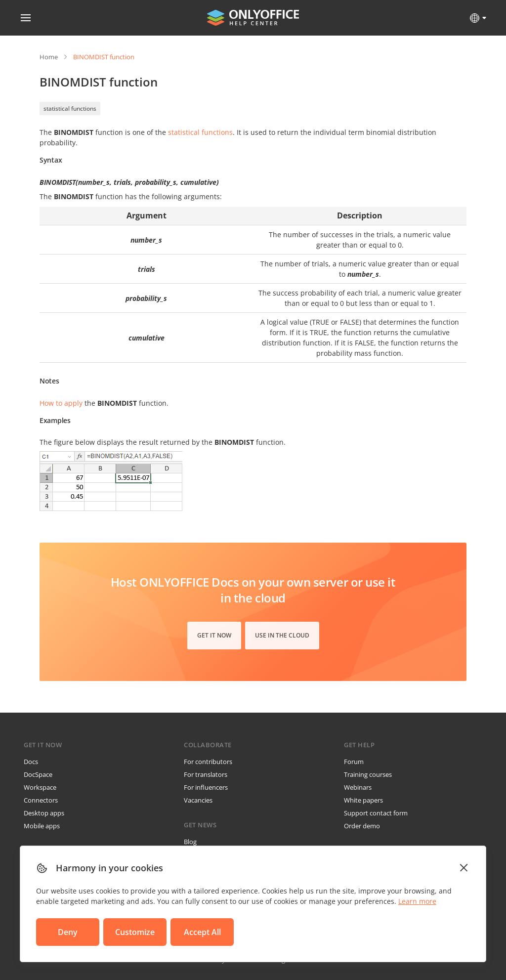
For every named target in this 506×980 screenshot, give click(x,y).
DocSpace (38, 774)
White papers (363, 800)
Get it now (214, 635)
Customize (135, 932)
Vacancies (198, 800)
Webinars (358, 787)
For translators (206, 774)
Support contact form (376, 813)
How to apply (61, 403)
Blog (190, 842)
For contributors (208, 762)
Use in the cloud (282, 635)
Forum (354, 762)
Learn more (417, 901)
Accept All (202, 932)
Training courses (368, 774)
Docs (31, 762)
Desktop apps (44, 813)
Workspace (40, 787)
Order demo (362, 826)
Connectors (41, 800)
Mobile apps (42, 826)
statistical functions (70, 108)
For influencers (206, 787)
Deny (68, 932)
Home (49, 57)
